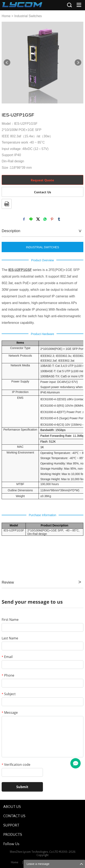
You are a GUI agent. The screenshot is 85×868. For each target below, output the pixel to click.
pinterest (52, 219)
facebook (24, 219)
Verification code (16, 765)
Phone (8, 675)
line (31, 219)
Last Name (10, 638)
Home (6, 16)
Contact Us (42, 192)
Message (10, 712)
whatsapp (45, 219)
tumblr (59, 219)
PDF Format (7, 204)
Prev (7, 63)
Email (7, 657)
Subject (9, 694)
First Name (10, 620)
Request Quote (42, 180)
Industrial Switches (28, 16)
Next (78, 63)
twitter (38, 219)
